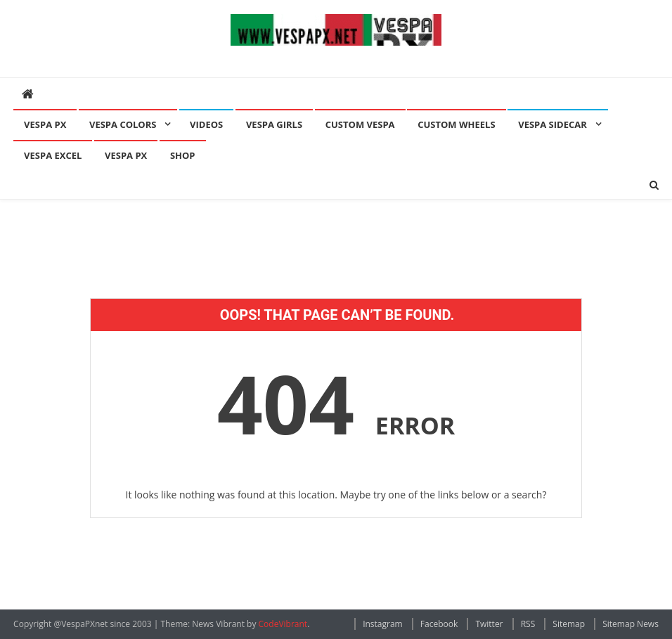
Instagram (383, 624)
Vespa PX (45, 124)
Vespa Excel (53, 155)
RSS (528, 624)
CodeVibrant (283, 624)
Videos (206, 124)
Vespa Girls (274, 124)
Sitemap (569, 624)
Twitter (489, 624)
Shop (183, 155)
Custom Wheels (456, 124)
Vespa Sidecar (553, 124)
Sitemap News (631, 624)
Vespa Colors (123, 124)
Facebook (439, 624)
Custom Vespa (360, 124)
